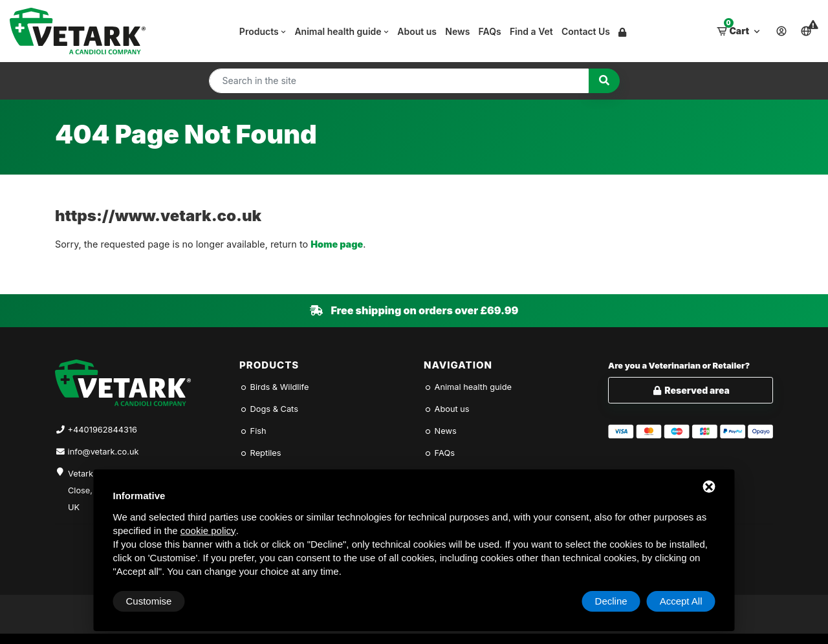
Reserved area (691, 390)
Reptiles (260, 453)
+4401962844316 (103, 430)
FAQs (490, 31)
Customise (149, 601)
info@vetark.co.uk (103, 452)
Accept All (681, 601)
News (457, 31)
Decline (611, 601)
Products (263, 31)
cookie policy (208, 531)
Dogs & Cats (269, 409)
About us (417, 31)
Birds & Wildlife (274, 387)
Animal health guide (342, 31)
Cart (739, 28)
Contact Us (586, 31)
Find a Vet (531, 31)
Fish (253, 431)
